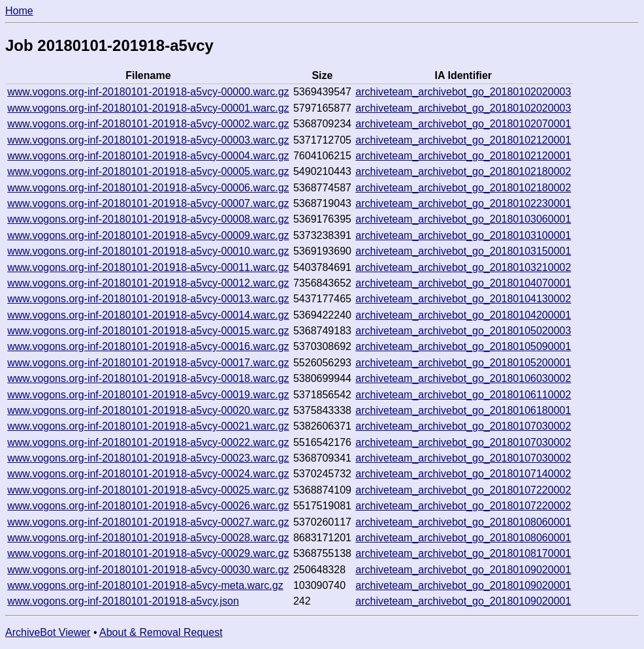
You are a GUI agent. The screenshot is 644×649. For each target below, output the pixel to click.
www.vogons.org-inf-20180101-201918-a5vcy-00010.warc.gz (148, 251)
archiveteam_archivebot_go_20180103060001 (463, 219)
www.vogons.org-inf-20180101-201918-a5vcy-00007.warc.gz (148, 203)
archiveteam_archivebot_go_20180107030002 (463, 426)
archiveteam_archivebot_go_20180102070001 (463, 124)
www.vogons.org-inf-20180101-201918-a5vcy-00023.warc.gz (148, 458)
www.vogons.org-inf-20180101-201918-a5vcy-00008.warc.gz (148, 219)
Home (19, 11)
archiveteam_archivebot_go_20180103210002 (463, 267)
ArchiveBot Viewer (48, 632)
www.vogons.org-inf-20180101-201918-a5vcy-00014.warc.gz (148, 315)
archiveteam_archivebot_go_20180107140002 (463, 474)
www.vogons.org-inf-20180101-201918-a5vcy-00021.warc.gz (148, 426)
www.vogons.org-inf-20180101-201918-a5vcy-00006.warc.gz (148, 188)
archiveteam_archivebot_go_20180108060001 (463, 522)
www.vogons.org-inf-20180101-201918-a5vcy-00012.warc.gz (148, 283)
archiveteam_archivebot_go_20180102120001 (463, 140)
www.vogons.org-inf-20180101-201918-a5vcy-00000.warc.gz (148, 92)
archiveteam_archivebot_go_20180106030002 (463, 378)
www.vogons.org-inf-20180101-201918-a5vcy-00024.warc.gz (148, 474)
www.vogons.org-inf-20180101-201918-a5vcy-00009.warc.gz (148, 235)
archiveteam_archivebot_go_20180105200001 (463, 363)
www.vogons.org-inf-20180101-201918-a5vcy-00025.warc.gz (148, 490)
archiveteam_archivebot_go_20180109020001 (463, 570)
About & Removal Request (161, 632)
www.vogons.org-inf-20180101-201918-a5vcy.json (123, 601)
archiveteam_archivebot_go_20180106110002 (463, 395)
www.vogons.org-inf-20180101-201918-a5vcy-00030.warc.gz (148, 570)
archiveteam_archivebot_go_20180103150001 (463, 251)
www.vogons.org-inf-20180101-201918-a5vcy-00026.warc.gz (148, 506)
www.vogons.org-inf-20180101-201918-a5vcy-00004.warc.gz (148, 156)
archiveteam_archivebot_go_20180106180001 (463, 410)
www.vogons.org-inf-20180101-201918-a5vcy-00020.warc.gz (148, 410)
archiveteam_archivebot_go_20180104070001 (463, 283)
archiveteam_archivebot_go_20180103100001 (463, 235)
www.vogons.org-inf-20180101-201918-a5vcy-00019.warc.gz (148, 395)
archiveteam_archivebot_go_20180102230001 (463, 203)
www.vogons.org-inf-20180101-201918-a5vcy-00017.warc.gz (148, 363)
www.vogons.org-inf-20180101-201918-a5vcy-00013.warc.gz (148, 299)
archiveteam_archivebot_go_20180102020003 (463, 92)
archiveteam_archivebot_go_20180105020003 (463, 331)
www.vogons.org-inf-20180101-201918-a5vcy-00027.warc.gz (148, 522)
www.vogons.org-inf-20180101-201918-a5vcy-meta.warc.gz (145, 585)
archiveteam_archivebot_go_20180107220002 (463, 490)
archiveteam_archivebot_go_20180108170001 (463, 553)
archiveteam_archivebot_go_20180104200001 (463, 315)
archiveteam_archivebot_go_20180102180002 (463, 171)
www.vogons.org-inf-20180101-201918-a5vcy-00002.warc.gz (148, 124)
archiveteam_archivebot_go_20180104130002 (463, 299)
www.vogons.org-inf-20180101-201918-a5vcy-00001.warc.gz (148, 108)
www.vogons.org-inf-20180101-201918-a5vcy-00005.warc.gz (148, 171)
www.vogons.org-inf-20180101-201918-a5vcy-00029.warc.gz (148, 553)
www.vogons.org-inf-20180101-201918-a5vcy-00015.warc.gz (148, 331)
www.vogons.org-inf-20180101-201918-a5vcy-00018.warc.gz (148, 378)
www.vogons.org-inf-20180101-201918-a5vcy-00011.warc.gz (148, 267)
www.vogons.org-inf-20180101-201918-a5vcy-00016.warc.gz (148, 346)
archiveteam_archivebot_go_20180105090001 (463, 346)
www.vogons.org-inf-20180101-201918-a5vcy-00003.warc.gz (148, 140)
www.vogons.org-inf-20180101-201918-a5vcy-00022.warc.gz (148, 442)
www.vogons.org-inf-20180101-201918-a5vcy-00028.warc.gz (148, 538)
